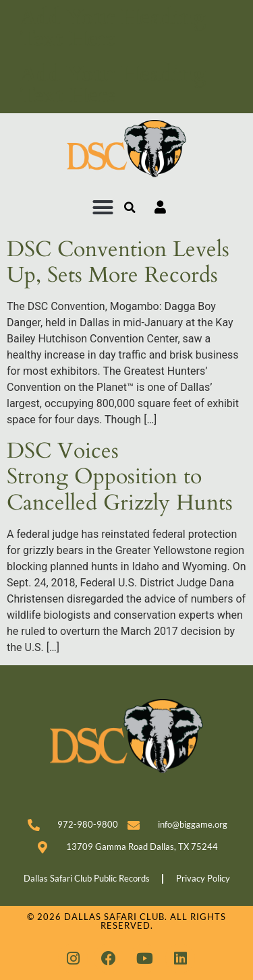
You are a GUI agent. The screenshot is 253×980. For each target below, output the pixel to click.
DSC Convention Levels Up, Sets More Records (118, 262)
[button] (103, 208)
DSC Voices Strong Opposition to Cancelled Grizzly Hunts (120, 477)
